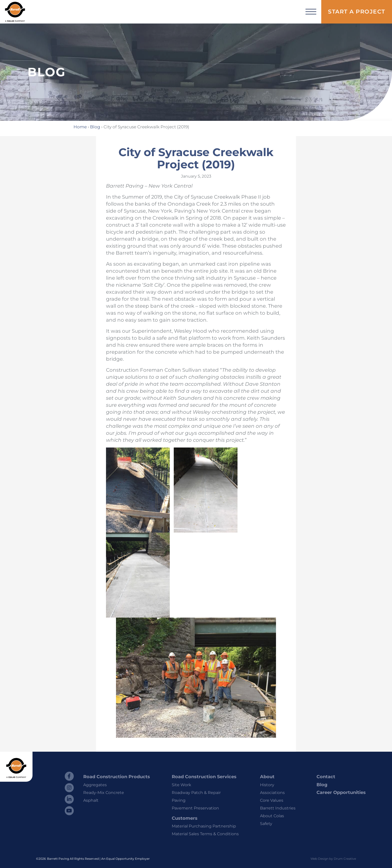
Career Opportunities (341, 792)
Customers (185, 818)
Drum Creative (345, 859)
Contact (326, 777)
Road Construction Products (117, 777)
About (267, 777)
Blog (95, 127)
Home (80, 127)
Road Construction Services (204, 777)
